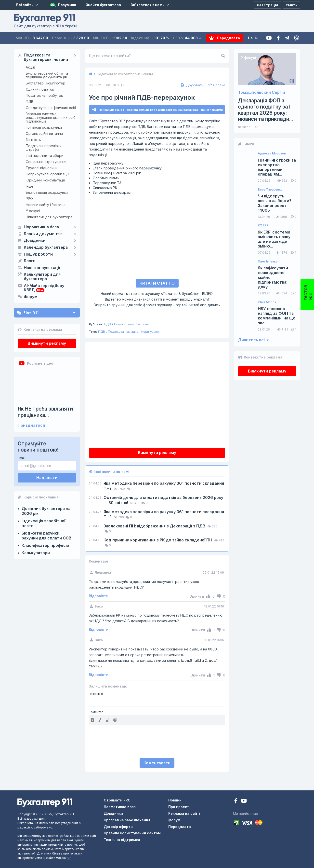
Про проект (179, 807)
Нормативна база (41, 227)
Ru (257, 38)
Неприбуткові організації (47, 174)
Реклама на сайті (184, 813)
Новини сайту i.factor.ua (46, 205)
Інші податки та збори (45, 156)
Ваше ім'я (96, 694)
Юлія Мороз (267, 302)
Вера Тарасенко (270, 190)
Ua (250, 38)
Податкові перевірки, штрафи (44, 148)
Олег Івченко (268, 262)
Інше (30, 186)
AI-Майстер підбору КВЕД (44, 288)
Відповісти (99, 596)
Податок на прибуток (44, 95)
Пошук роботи (38, 254)
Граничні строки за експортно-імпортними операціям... (277, 167)
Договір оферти (118, 827)
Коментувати (157, 763)
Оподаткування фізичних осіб (51, 108)
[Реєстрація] (268, 5)
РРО (29, 199)
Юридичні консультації (45, 180)
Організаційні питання (44, 133)
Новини (175, 800)
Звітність (33, 140)
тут (69, 858)
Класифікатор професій (45, 545)
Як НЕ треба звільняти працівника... (45, 412)
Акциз (31, 67)
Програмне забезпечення (127, 820)
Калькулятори (36, 553)
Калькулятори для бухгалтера (42, 277)
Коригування (151, 332)
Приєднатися (31, 425)
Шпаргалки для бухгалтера (49, 217)
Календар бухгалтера (46, 248)
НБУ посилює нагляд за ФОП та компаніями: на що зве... (277, 316)
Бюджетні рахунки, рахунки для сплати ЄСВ (46, 536)
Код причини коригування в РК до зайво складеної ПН (158, 540)
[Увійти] (292, 5)
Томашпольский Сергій (262, 92)
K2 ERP (263, 225)
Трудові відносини (42, 168)
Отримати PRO (117, 800)
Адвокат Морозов (272, 153)
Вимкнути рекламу (47, 343)
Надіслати (47, 478)
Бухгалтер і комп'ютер (46, 83)
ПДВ (30, 102)
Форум (31, 297)
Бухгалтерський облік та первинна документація (47, 75)
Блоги (30, 261)
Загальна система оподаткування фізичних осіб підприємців (51, 117)
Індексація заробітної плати (43, 523)
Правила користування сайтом (132, 833)
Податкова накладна (123, 332)
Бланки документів (43, 234)
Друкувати (191, 85)
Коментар (96, 712)
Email (21, 458)
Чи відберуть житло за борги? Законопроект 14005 (275, 203)
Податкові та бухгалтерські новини (46, 57)
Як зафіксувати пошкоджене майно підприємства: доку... (273, 277)
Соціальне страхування (46, 162)
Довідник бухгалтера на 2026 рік (46, 511)
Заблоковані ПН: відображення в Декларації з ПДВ (155, 526)
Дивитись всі (253, 340)
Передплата (225, 38)
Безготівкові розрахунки (47, 192)
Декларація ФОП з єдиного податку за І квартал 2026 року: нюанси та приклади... (265, 110)
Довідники (35, 241)
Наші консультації (42, 268)
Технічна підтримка (122, 840)
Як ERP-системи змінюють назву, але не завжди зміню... (275, 239)
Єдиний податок (40, 89)
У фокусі (33, 211)
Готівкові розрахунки (44, 127)
